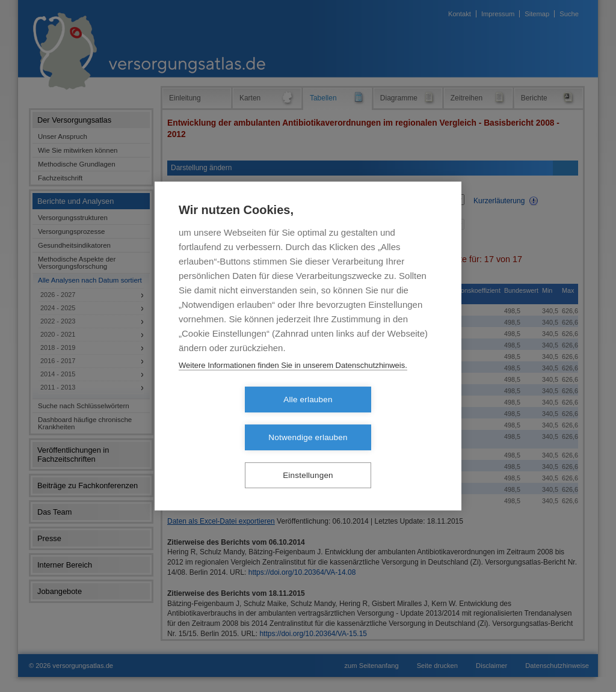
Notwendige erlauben (377, 419)
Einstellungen (308, 457)
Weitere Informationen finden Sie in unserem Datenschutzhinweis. (293, 384)
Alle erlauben (239, 419)
